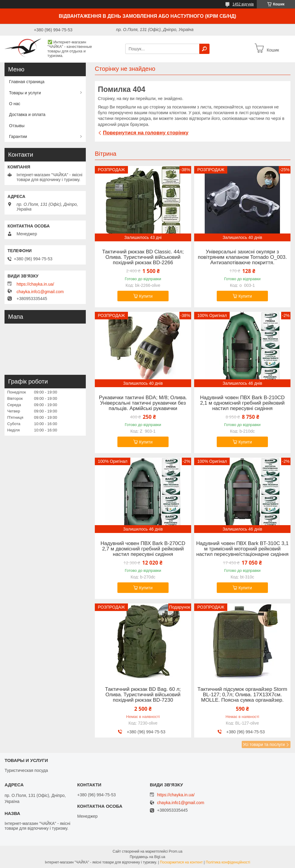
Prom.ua (176, 851)
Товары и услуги (25, 93)
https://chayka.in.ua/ (35, 284)
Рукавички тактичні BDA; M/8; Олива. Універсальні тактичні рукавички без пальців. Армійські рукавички (143, 403)
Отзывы (17, 126)
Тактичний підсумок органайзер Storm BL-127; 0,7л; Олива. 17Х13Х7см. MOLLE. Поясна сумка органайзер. (242, 695)
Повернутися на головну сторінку (146, 133)
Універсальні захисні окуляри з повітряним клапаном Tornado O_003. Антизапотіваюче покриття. (242, 257)
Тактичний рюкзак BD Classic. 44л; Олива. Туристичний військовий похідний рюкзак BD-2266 (143, 257)
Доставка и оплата (27, 114)
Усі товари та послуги (264, 744)
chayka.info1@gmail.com (40, 292)
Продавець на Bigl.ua (147, 857)
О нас (15, 104)
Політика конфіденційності (228, 862)
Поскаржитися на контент (181, 862)
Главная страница (27, 82)
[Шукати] (204, 49)
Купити (146, 296)
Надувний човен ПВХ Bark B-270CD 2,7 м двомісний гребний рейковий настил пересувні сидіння (143, 549)
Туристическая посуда (26, 770)
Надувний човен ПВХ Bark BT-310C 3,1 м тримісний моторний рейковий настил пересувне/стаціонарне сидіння (242, 549)
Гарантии (18, 136)
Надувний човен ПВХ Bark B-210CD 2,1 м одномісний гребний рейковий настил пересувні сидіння (242, 403)
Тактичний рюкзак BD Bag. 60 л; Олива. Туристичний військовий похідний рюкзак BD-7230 (143, 695)
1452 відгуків (243, 4)
